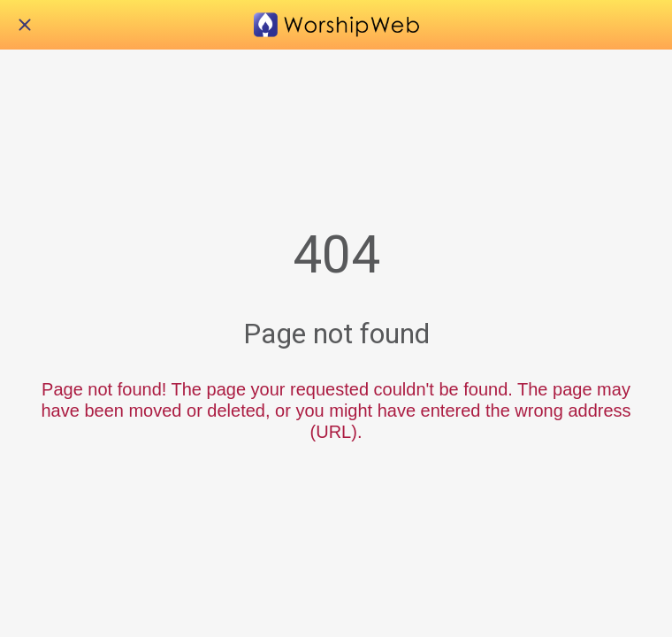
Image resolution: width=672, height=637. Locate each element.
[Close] (25, 25)
